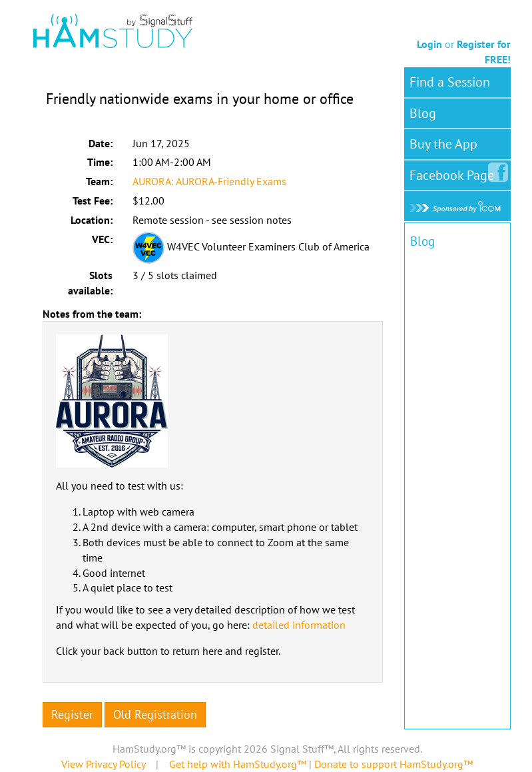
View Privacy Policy (103, 764)
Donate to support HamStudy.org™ (394, 764)
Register (72, 714)
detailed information (299, 625)
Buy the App (443, 144)
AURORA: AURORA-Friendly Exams (209, 181)
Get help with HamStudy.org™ (238, 764)
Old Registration (155, 714)
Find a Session (450, 82)
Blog (423, 113)
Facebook (454, 173)
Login (429, 44)
